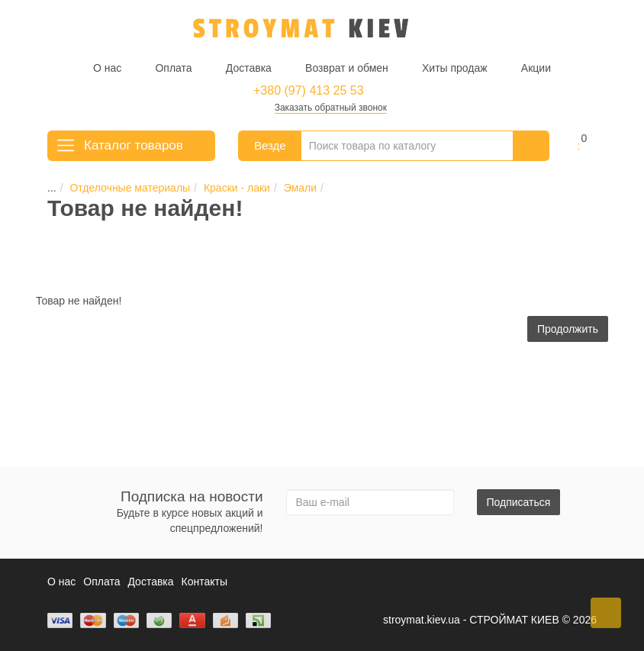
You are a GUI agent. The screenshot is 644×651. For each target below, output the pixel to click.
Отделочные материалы (121, 188)
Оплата (173, 68)
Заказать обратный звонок (331, 108)
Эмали (291, 188)
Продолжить (568, 329)
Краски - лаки (228, 188)
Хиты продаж (455, 68)
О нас (107, 68)
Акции (536, 68)
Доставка (249, 68)
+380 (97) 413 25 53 (309, 91)
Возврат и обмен (347, 68)
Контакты (204, 582)
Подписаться (519, 502)
